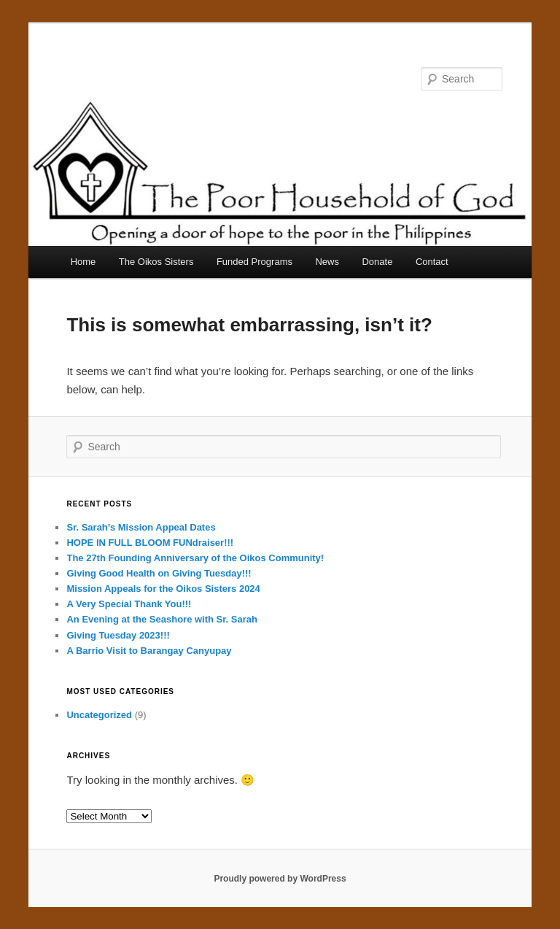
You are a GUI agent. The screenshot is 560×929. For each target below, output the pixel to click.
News (327, 262)
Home (83, 262)
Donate (377, 262)
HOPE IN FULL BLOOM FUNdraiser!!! (150, 543)
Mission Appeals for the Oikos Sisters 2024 (163, 589)
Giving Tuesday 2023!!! (118, 635)
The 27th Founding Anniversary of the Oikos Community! (195, 558)
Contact (432, 262)
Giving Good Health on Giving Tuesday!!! (159, 573)
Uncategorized (99, 715)
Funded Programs (254, 262)
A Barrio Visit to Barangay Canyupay (149, 651)
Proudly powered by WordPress (280, 879)
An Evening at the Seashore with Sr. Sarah (162, 619)
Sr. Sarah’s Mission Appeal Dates (141, 527)
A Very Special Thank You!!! (129, 604)
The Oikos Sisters (156, 262)
